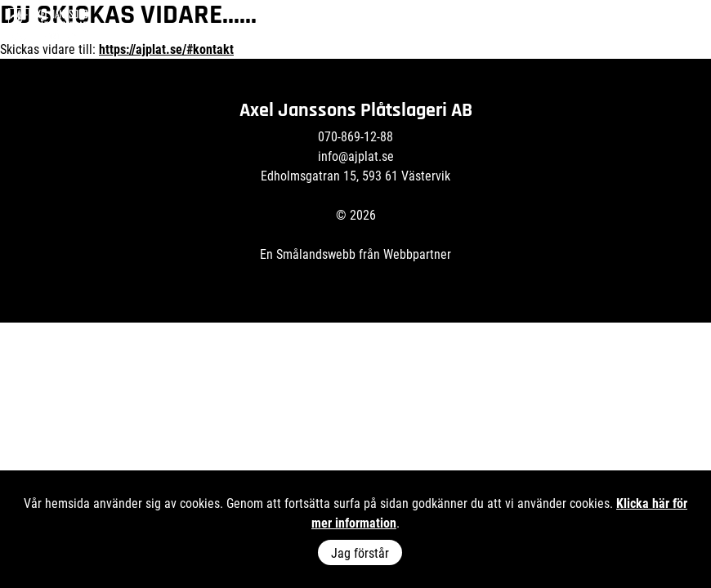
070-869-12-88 (355, 136)
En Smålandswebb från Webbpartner (355, 254)
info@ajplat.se (356, 156)
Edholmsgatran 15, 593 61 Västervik (355, 175)
